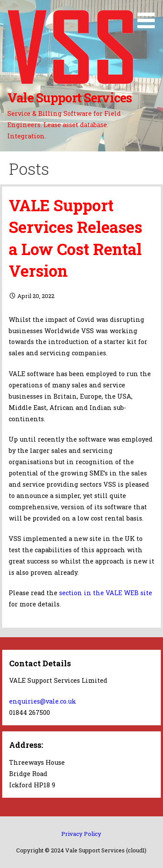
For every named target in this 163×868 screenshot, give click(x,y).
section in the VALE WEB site (106, 593)
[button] (149, 16)
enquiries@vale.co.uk (43, 701)
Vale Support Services (70, 98)
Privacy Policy (81, 834)
